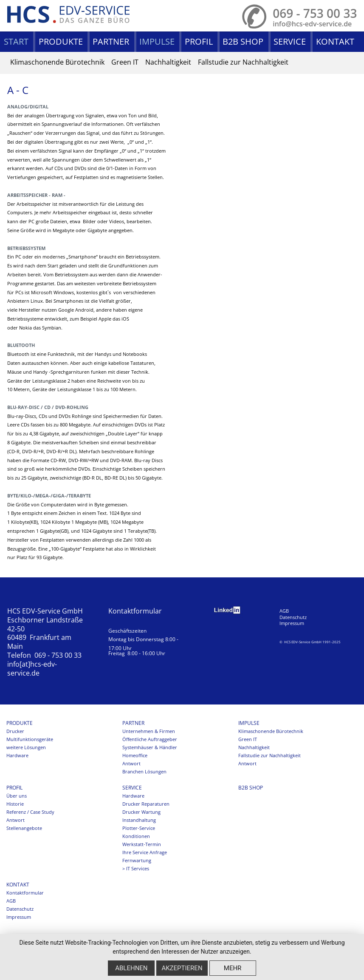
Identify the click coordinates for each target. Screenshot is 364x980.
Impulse (157, 41)
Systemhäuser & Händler (150, 747)
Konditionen (136, 836)
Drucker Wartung (141, 812)
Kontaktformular (135, 611)
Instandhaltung (139, 820)
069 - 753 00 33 (315, 13)
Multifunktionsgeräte (30, 739)
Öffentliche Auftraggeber (150, 739)
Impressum (292, 623)
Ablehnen (131, 968)
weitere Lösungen (26, 747)
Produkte (61, 41)
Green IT (125, 62)
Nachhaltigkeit (168, 62)
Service (290, 41)
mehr (233, 968)
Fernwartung (137, 861)
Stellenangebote (24, 828)
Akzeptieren (182, 968)
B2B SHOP (243, 41)
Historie (15, 804)
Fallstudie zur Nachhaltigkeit (243, 62)
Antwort (131, 764)
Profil (199, 41)
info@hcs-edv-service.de (312, 24)
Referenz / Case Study (30, 812)
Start (16, 41)
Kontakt (335, 41)
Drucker (15, 731)
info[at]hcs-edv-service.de (32, 669)
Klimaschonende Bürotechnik (57, 62)
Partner (111, 41)
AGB (284, 611)
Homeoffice (135, 756)
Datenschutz (293, 617)
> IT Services (136, 869)
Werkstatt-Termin (142, 844)
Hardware (17, 756)
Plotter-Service (139, 828)
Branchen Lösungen (144, 772)
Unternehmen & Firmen (149, 731)
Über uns (17, 796)
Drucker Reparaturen (146, 804)
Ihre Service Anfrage (145, 852)
